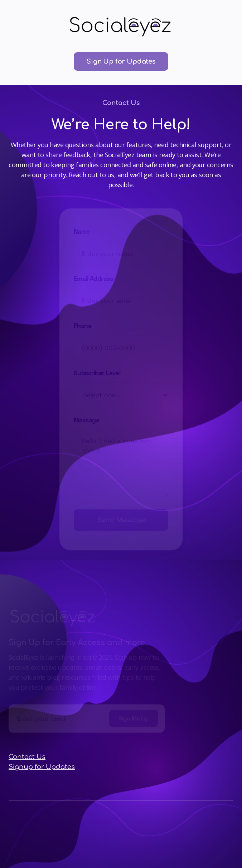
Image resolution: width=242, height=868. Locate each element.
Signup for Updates (42, 767)
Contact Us (27, 757)
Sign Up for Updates (121, 61)
